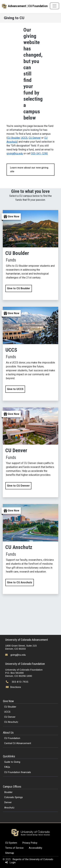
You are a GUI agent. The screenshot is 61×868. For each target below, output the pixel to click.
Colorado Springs (14, 797)
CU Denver (35, 138)
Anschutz (9, 808)
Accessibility (35, 848)
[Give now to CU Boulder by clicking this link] (30, 255)
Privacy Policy (30, 843)
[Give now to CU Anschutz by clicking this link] (30, 549)
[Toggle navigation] (54, 6)
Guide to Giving (12, 762)
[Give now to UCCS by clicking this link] (30, 354)
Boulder (8, 792)
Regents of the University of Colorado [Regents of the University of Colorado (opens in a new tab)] (33, 859)
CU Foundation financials (18, 772)
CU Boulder (14, 138)
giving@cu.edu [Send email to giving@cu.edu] (18, 655)
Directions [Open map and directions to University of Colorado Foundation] (14, 687)
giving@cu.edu (15, 153)
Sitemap (10, 853)
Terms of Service (14, 848)
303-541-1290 (39, 153)
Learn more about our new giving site (29, 170)
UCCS (24, 138)
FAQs (7, 767)
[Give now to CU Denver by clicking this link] (30, 452)
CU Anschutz (11, 722)
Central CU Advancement (18, 743)
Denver (8, 802)
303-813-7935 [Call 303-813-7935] (20, 682)
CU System (11, 843)
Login (10, 862)
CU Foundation (12, 738)
